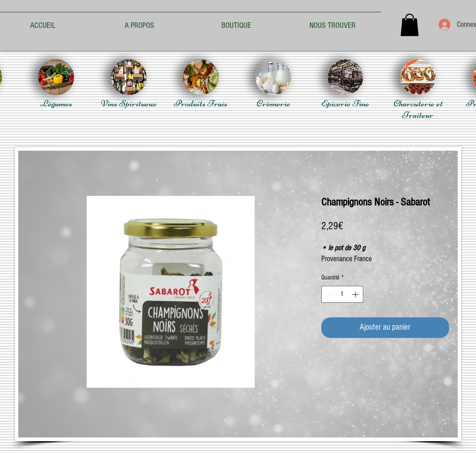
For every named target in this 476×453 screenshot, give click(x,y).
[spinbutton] (342, 294)
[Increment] (356, 294)
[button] (410, 25)
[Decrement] (328, 294)
